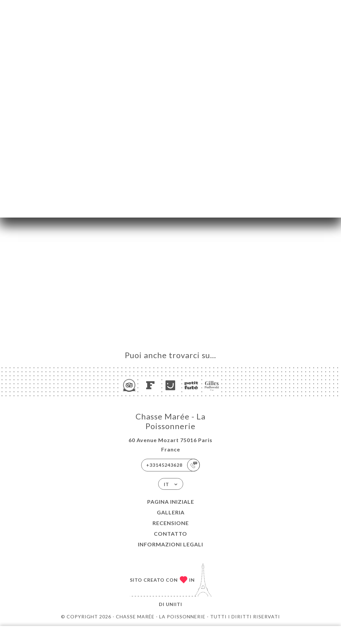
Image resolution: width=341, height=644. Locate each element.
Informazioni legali (170, 544)
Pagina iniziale (171, 502)
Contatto (170, 534)
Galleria (171, 512)
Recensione (171, 523)
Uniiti (174, 604)
